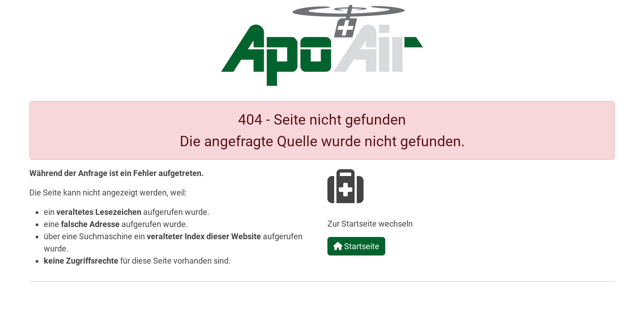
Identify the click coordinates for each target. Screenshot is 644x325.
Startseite (356, 246)
